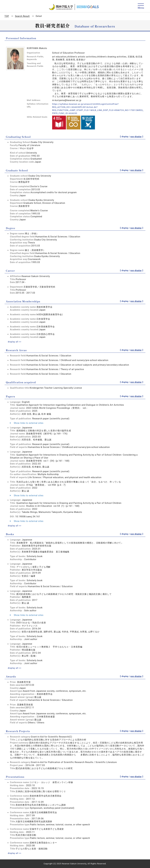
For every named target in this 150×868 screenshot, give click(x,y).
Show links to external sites (27, 423)
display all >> (15, 341)
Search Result (22, 16)
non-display (136, 137)
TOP (7, 16)
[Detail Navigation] (141, 6)
